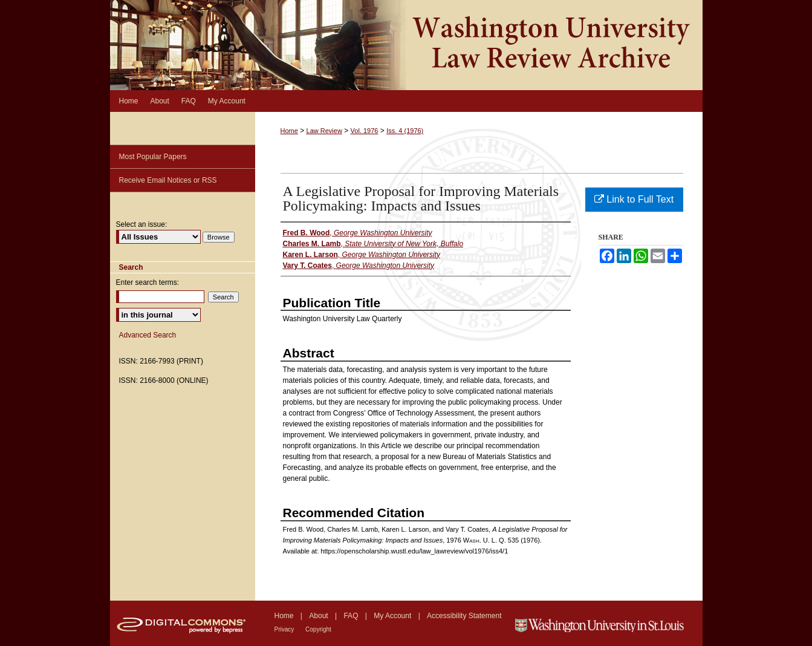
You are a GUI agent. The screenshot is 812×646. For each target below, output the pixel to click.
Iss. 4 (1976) (405, 131)
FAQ (352, 616)
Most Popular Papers (153, 157)
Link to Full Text (634, 199)
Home (289, 131)
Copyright (318, 629)
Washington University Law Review (406, 45)
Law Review (324, 131)
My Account (393, 616)
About (320, 616)
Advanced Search (148, 335)
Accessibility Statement (464, 616)
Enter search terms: (148, 282)
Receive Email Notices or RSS (168, 180)
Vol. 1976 (365, 131)
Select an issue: (142, 224)
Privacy (285, 629)
